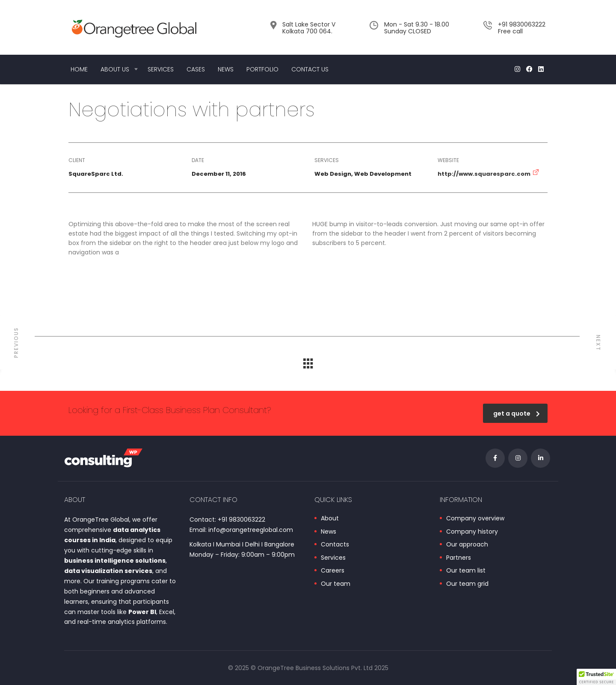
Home (79, 69)
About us (115, 69)
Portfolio (262, 69)
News (226, 69)
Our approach (467, 545)
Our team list (466, 571)
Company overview (475, 519)
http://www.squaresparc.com (484, 174)
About (330, 519)
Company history (472, 532)
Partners (459, 558)
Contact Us (310, 69)
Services (161, 69)
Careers (333, 571)
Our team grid (467, 584)
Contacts (335, 545)
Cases (196, 69)
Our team (336, 584)
